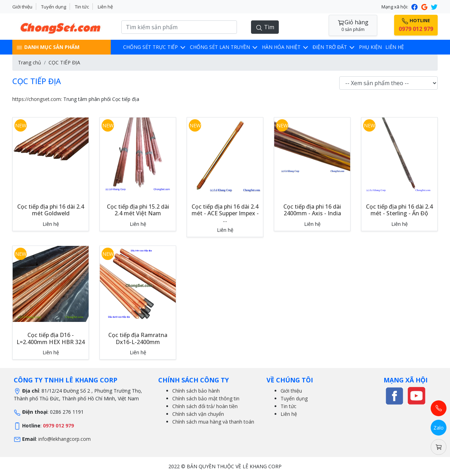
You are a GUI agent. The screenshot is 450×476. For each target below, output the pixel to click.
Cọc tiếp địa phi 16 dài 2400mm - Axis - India (312, 210)
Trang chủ (30, 62)
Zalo (439, 428)
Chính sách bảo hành (196, 391)
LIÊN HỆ (395, 47)
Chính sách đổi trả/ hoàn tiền (205, 406)
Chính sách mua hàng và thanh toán (213, 422)
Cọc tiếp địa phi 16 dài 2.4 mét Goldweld (51, 210)
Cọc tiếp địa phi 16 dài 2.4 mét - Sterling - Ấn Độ (399, 210)
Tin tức (82, 7)
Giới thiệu (22, 7)
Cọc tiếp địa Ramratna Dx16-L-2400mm (138, 338)
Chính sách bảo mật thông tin (206, 398)
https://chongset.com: (37, 99)
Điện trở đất (334, 47)
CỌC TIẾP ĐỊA (64, 62)
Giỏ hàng (353, 26)
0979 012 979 (58, 426)
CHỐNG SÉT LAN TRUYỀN (224, 47)
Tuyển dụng (54, 7)
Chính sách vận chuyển (198, 414)
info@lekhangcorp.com (65, 439)
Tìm (265, 27)
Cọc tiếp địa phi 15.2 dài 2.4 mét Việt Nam (138, 210)
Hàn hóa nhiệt (285, 47)
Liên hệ (105, 7)
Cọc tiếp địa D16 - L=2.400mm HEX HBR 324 (51, 338)
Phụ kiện (370, 47)
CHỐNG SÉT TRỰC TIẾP (155, 47)
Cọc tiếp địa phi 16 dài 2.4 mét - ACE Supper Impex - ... (225, 213)
